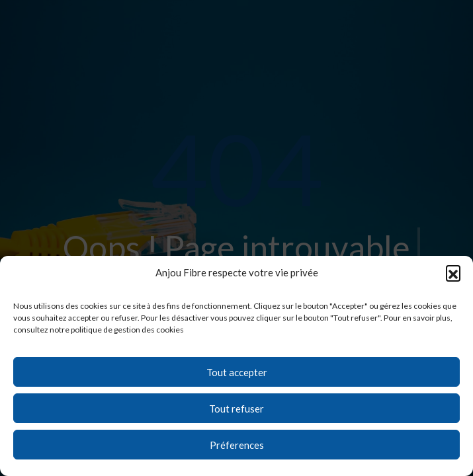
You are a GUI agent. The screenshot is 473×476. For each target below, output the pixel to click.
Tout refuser (236, 409)
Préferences (237, 445)
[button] (453, 272)
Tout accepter (237, 372)
